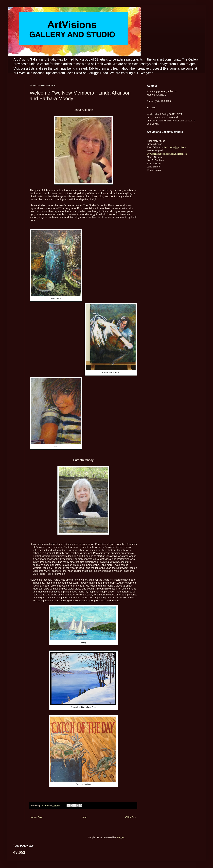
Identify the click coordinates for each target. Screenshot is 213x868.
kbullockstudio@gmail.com (173, 147)
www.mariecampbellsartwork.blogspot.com (167, 154)
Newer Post (36, 817)
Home (84, 817)
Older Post (131, 817)
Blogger (120, 837)
